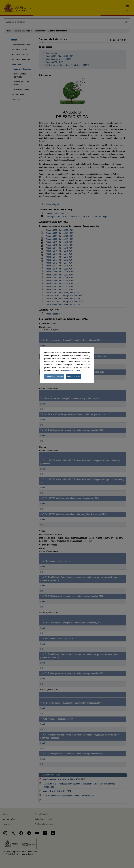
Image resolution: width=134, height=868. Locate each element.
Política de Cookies (73, 371)
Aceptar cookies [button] (73, 377)
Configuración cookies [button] (54, 377)
